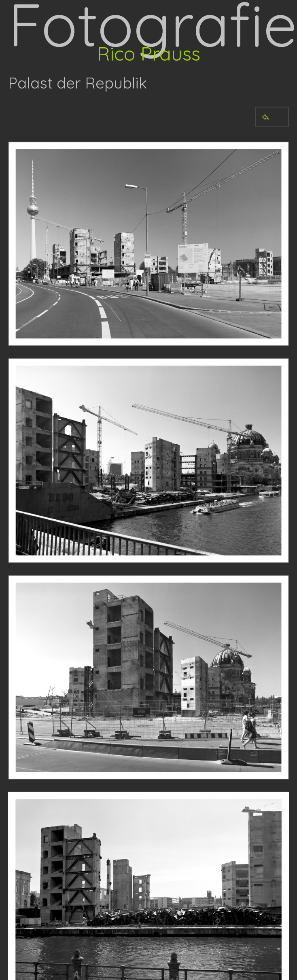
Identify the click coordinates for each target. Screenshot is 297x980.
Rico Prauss (148, 53)
